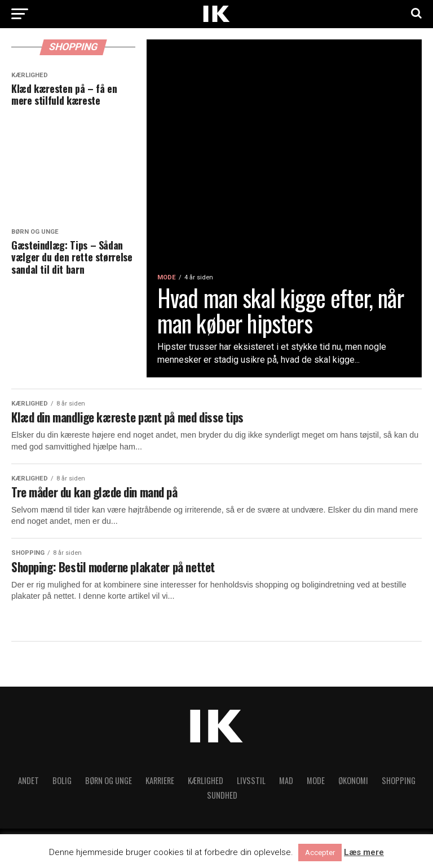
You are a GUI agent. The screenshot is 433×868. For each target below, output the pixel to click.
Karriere (160, 786)
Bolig (62, 786)
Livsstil (251, 786)
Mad (286, 786)
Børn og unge (109, 786)
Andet (28, 786)
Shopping (399, 786)
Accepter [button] (320, 853)
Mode (316, 786)
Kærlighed (206, 786)
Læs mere (364, 853)
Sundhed (222, 801)
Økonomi (353, 786)
